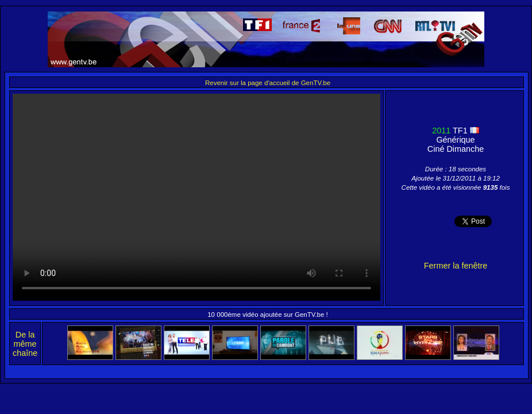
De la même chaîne (25, 344)
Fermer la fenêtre (456, 266)
